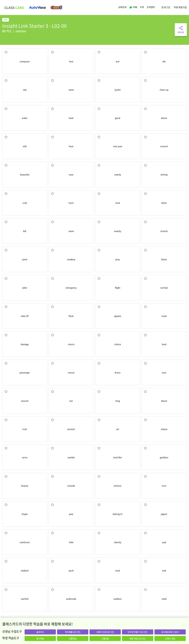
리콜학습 (73, 638)
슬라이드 (40, 632)
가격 (142, 7)
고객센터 (151, 7)
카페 (133, 7)
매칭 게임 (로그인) (138, 638)
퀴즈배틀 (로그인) (73, 632)
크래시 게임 (170, 638)
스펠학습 (105, 638)
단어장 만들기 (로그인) (138, 632)
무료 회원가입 (180, 7)
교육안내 (122, 7)
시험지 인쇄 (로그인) (105, 632)
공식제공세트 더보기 (170, 632)
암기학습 (40, 638)
